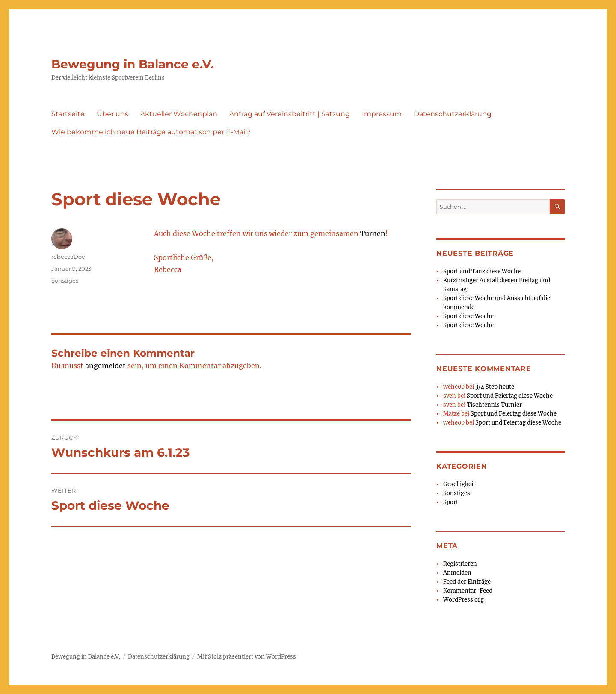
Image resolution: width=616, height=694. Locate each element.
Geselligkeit (459, 484)
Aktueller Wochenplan (179, 114)
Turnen (373, 233)
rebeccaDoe (68, 257)
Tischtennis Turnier (494, 405)
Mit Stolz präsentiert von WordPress (247, 657)
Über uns (113, 114)
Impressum (382, 114)
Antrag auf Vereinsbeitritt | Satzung (290, 114)
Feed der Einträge (467, 582)
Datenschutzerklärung (453, 114)
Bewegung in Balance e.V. (133, 64)
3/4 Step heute (495, 387)
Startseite (68, 114)
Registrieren (460, 564)
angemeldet (105, 366)
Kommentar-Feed (468, 591)
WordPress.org (463, 600)
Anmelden (457, 573)
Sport (451, 502)
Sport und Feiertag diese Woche (510, 396)
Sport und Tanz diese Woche (482, 271)
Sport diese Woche (468, 316)
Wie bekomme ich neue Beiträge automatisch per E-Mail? (151, 132)
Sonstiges (65, 281)
